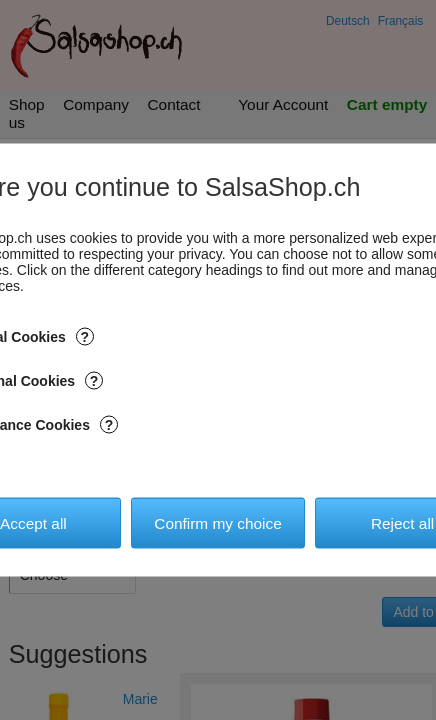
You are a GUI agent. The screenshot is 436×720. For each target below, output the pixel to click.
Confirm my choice (217, 522)
